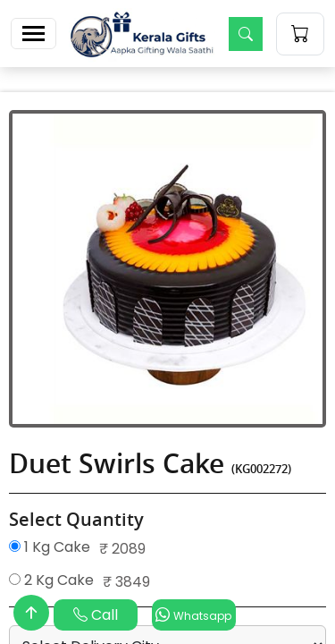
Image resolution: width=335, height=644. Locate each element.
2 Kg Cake (51, 580)
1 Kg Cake (50, 547)
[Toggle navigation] (33, 34)
